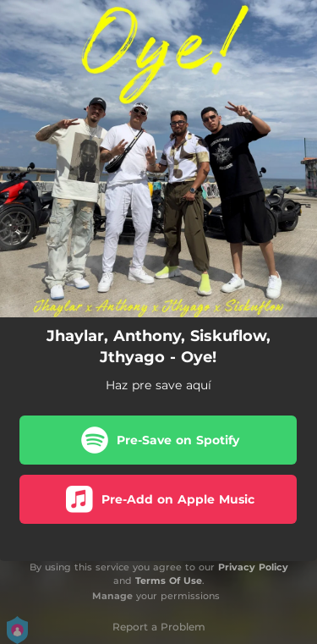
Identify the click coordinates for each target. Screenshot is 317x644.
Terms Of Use (169, 581)
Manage (112, 596)
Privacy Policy (253, 567)
